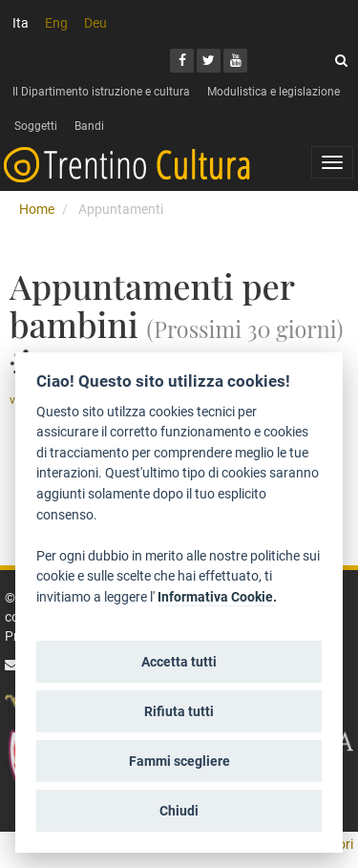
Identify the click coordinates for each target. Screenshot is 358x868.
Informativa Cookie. (217, 597)
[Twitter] (209, 61)
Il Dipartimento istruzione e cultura (101, 92)
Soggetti (36, 126)
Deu (95, 23)
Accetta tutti (179, 662)
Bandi (89, 126)
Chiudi (179, 811)
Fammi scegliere (179, 761)
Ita (21, 23)
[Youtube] (235, 61)
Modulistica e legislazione (274, 92)
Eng (56, 23)
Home (37, 209)
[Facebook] (182, 61)
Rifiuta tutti (179, 711)
